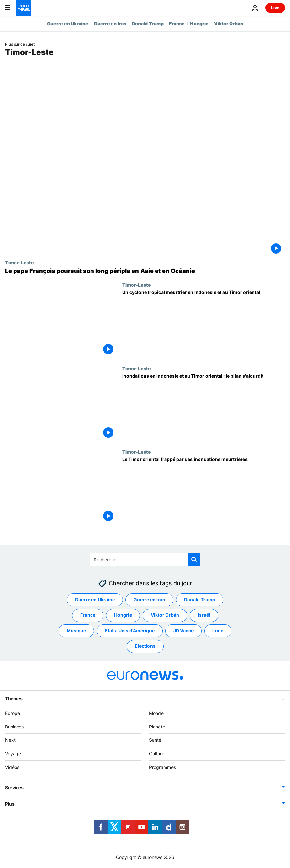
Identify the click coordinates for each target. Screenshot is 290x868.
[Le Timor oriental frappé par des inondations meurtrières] (204, 491)
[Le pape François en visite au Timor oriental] (145, 271)
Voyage (13, 754)
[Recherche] (145, 559)
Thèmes (14, 699)
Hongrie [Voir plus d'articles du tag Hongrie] (123, 615)
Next (10, 740)
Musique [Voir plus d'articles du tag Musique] (76, 631)
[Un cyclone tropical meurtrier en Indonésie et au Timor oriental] (204, 324)
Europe (13, 713)
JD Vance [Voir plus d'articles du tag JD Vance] (183, 631)
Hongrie (199, 23)
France (177, 23)
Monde (156, 713)
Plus (10, 804)
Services (14, 787)
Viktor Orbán (229, 23)
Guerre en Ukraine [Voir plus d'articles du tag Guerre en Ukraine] (95, 600)
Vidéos (12, 767)
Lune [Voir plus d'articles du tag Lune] (218, 631)
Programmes (162, 767)
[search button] (194, 559)
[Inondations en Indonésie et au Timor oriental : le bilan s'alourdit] (204, 407)
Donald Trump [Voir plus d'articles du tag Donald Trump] (200, 600)
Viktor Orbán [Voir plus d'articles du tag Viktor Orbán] (165, 615)
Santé (155, 740)
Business (14, 727)
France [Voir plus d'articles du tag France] (88, 615)
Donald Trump (148, 23)
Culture (157, 754)
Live (275, 8)
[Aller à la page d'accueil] (23, 8)
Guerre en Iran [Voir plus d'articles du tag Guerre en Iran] (149, 600)
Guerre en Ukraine (68, 23)
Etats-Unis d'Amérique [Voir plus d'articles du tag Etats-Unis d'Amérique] (130, 631)
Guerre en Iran (110, 23)
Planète (157, 727)
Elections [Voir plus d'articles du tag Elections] (145, 646)
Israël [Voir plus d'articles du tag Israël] (204, 615)
